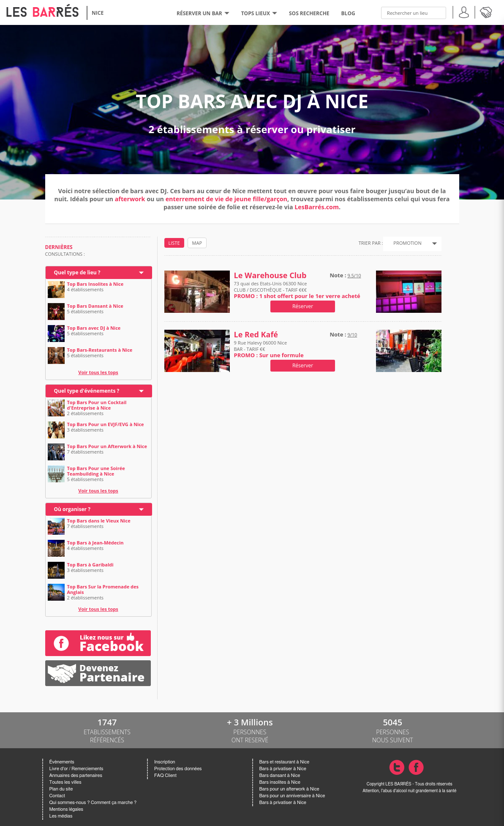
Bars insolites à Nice (280, 782)
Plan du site (61, 789)
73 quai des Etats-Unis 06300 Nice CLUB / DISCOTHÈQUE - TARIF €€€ (297, 290)
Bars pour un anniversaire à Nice (292, 796)
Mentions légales (66, 809)
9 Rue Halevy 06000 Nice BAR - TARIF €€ (269, 349)
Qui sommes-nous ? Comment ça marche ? (93, 803)
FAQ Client (165, 775)
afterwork (130, 199)
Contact (57, 796)
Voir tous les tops (98, 372)
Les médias (61, 816)
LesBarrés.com (317, 207)
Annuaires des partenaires (76, 775)
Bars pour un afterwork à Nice (289, 789)
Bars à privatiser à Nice (283, 769)
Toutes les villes (65, 782)
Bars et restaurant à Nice (285, 762)
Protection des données (178, 769)
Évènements (62, 762)
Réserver (303, 306)
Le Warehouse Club (270, 275)
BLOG (348, 13)
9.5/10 (354, 275)
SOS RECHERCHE (309, 13)
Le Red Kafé (256, 335)
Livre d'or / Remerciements (76, 769)
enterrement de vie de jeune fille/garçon (226, 199)
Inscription (165, 762)
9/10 (352, 335)
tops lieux (259, 13)
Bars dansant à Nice (280, 775)
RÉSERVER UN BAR (203, 13)
